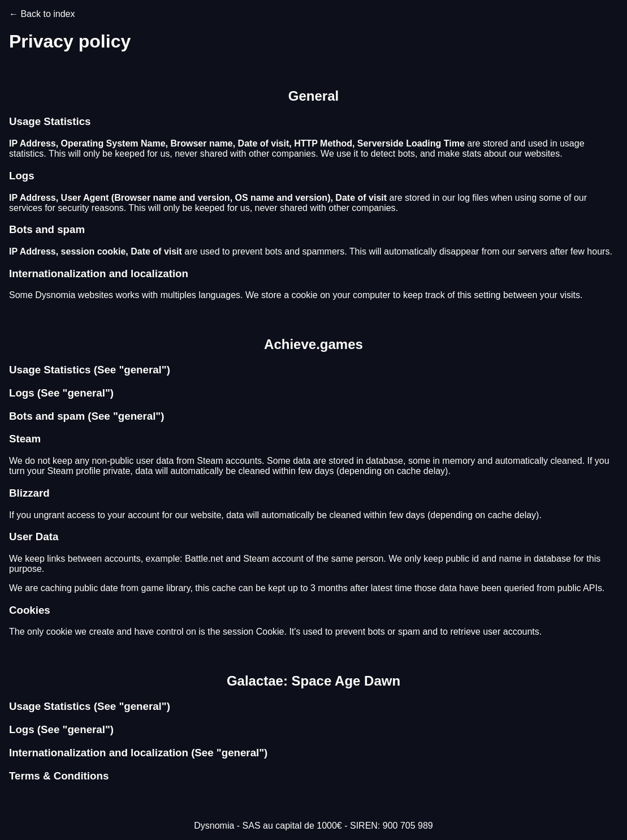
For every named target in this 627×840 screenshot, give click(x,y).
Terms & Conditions (59, 776)
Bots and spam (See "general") (87, 416)
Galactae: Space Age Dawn (313, 681)
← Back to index (42, 14)
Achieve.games (313, 344)
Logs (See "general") (61, 393)
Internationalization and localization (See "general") (138, 753)
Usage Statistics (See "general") (90, 370)
